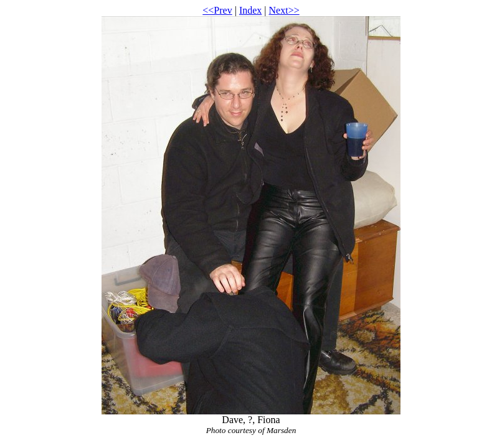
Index (250, 10)
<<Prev (217, 10)
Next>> (284, 10)
